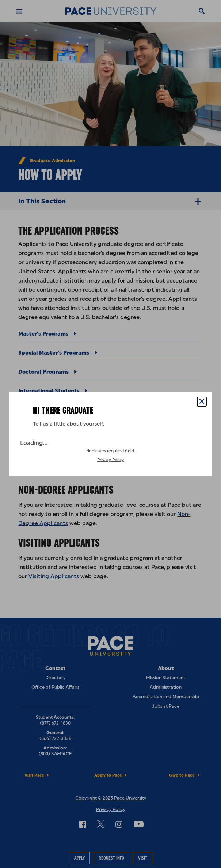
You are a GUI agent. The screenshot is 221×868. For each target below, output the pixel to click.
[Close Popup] (202, 402)
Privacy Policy (110, 460)
